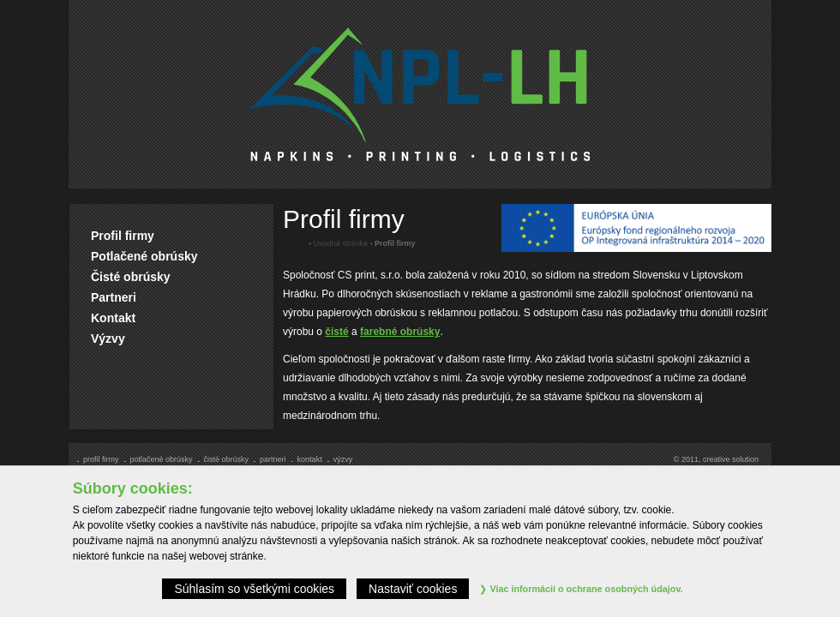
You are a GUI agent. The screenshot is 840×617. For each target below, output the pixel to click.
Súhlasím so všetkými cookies (254, 589)
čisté (336, 332)
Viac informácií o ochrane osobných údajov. (581, 589)
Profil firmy (123, 236)
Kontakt (113, 318)
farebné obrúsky (400, 332)
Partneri (114, 297)
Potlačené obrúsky (144, 256)
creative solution (731, 459)
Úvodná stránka (341, 243)
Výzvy (108, 338)
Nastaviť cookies (413, 589)
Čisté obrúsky (131, 277)
